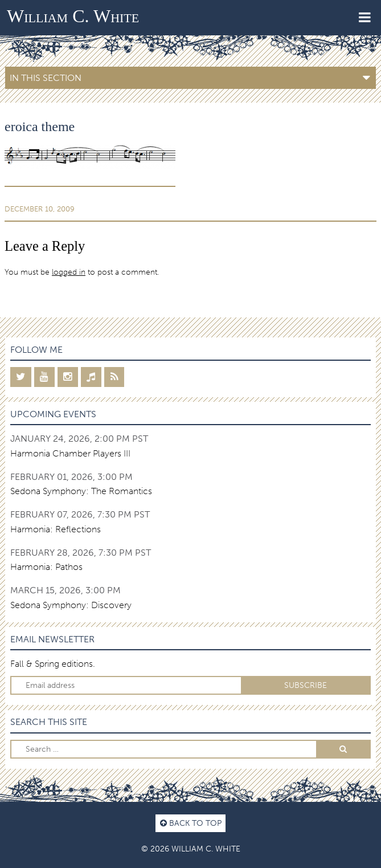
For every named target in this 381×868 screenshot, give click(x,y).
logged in (69, 272)
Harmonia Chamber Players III (70, 453)
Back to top (191, 823)
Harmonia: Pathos (46, 567)
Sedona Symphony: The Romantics (81, 491)
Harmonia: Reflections (56, 529)
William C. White (73, 16)
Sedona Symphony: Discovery (71, 605)
